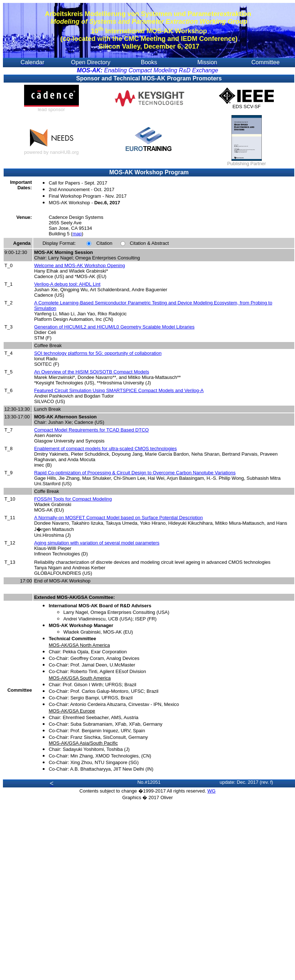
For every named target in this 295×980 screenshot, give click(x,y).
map (77, 234)
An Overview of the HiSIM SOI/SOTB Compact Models (91, 372)
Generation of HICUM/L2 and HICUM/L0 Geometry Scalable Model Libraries (114, 327)
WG (211, 791)
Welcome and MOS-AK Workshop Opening (79, 265)
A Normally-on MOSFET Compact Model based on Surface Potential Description (118, 518)
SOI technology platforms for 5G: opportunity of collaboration (98, 353)
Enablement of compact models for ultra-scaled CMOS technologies (105, 449)
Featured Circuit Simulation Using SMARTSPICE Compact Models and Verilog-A (119, 390)
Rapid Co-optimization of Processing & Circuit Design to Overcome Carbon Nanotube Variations (135, 473)
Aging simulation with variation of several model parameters (97, 543)
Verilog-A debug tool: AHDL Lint (67, 284)
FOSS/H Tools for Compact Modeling (73, 499)
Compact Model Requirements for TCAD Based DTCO (91, 430)
